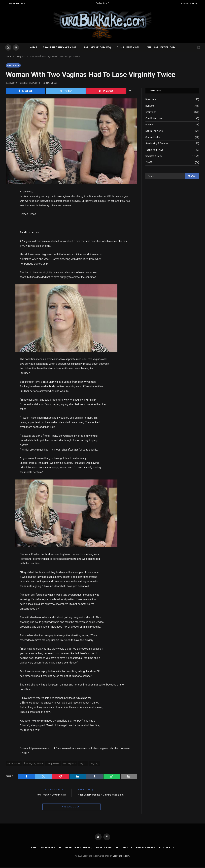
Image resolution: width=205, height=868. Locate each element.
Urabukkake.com (121, 856)
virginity (95, 764)
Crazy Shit (14, 66)
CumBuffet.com (154, 119)
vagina (83, 764)
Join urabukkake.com (160, 47)
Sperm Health (153, 137)
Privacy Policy (146, 848)
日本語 (149, 163)
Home (33, 47)
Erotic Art (150, 125)
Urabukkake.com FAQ (96, 47)
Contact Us (167, 848)
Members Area (189, 3)
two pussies (53, 764)
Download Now (17, 3)
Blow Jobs (151, 100)
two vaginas (69, 764)
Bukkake (150, 106)
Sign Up (127, 848)
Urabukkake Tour (107, 848)
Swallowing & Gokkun (157, 144)
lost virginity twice (33, 764)
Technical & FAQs (154, 150)
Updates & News (154, 156)
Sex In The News (154, 131)
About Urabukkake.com (59, 47)
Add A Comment (71, 807)
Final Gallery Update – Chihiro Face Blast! (102, 795)
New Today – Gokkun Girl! (51, 795)
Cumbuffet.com (128, 47)
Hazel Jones (14, 764)
